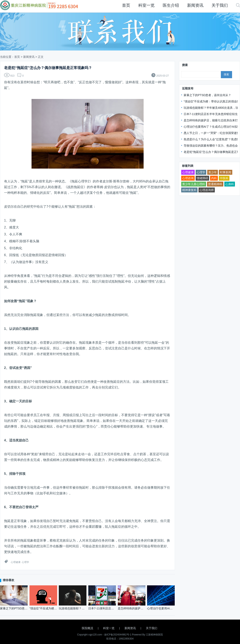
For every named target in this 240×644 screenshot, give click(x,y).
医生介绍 (171, 5)
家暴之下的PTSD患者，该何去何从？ (207, 95)
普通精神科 (215, 184)
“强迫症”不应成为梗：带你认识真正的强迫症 (212, 101)
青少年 (213, 172)
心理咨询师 (207, 190)
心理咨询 (188, 178)
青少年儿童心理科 (194, 184)
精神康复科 (189, 190)
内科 (214, 178)
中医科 (224, 178)
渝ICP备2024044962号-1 (118, 635)
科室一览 (146, 5)
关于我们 (220, 5)
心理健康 (16, 562)
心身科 (230, 184)
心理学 (25, 562)
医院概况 (87, 628)
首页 (126, 5)
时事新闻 (226, 172)
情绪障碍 (202, 178)
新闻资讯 (195, 5)
